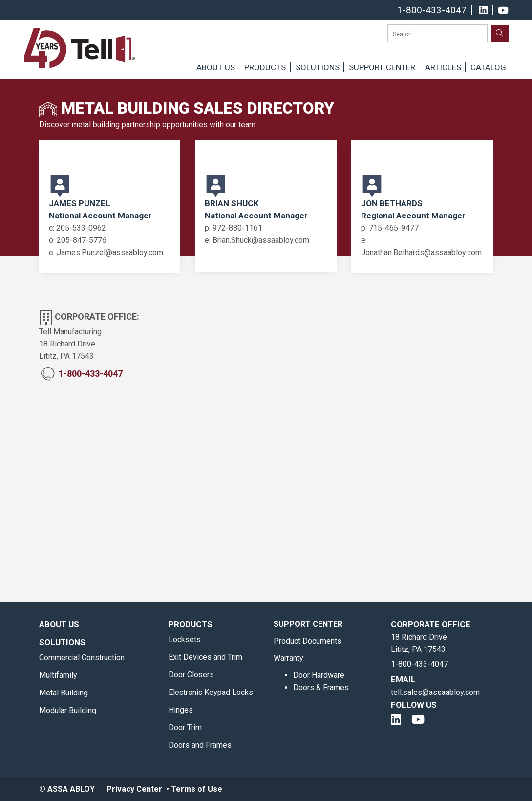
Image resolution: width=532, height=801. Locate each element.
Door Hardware (319, 675)
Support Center (382, 67)
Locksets (185, 639)
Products (265, 67)
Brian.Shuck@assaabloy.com (261, 240)
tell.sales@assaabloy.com (435, 692)
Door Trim (185, 727)
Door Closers (191, 675)
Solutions (318, 67)
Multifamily (58, 675)
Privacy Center (134, 789)
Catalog (488, 67)
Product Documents (308, 641)
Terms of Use (197, 789)
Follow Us (414, 705)
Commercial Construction (82, 658)
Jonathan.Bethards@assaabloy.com (421, 252)
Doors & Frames (321, 687)
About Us (216, 67)
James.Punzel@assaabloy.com (110, 252)
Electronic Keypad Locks (211, 692)
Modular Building (68, 710)
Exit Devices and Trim (205, 657)
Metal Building (64, 693)
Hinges (181, 710)
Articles (443, 67)
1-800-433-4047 (432, 10)
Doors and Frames (200, 745)
